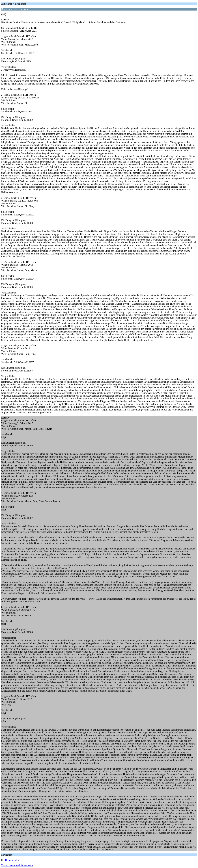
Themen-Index (12, 860)
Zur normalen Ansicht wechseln (17, 865)
